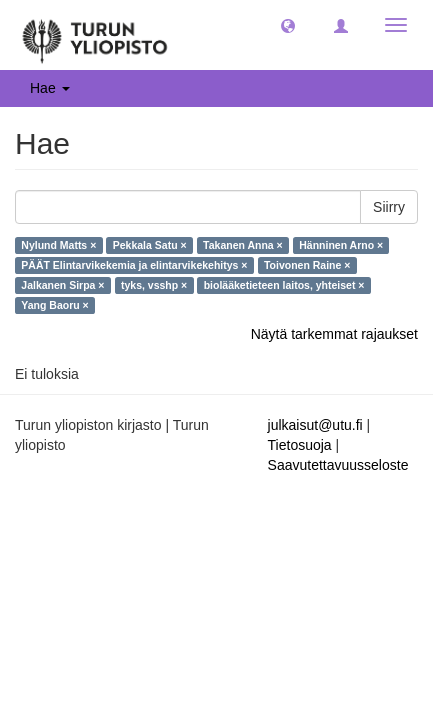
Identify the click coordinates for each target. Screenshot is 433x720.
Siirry (389, 207)
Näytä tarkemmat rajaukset (334, 334)
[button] (288, 25)
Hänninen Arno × (341, 245)
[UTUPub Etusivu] (95, 35)
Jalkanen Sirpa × (62, 285)
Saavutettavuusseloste (338, 465)
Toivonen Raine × (307, 265)
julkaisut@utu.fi (315, 425)
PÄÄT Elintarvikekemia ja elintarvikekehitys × (134, 265)
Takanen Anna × (243, 245)
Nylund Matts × (58, 245)
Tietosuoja (300, 445)
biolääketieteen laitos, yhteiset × (284, 285)
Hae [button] (50, 88)
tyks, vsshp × (154, 285)
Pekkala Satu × (150, 245)
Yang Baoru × (54, 305)
